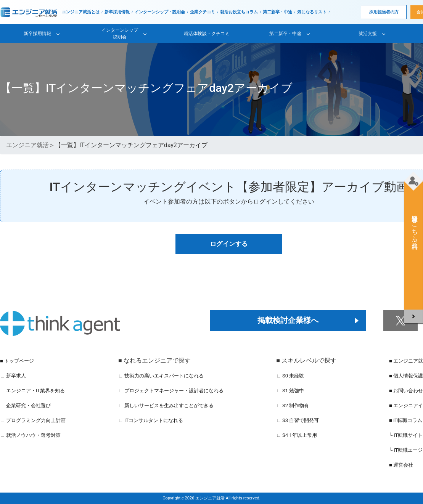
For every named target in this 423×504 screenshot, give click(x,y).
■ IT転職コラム (406, 420)
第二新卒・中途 (277, 12)
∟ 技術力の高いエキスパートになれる (161, 376)
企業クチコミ (203, 12)
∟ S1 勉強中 (290, 391)
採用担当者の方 (384, 12)
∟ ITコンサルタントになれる (151, 420)
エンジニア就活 (27, 145)
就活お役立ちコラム (239, 12)
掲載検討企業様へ (288, 320)
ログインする (229, 244)
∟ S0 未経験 (290, 376)
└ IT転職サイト (406, 435)
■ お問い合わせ (406, 391)
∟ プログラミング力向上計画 (33, 420)
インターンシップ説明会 (120, 34)
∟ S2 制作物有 (293, 405)
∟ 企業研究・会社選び (25, 405)
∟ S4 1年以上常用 (297, 435)
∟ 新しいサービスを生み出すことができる (166, 405)
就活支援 (368, 34)
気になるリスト (312, 12)
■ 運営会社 (401, 465)
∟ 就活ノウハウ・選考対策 (30, 435)
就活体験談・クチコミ (207, 34)
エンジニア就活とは (81, 12)
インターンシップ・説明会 (160, 12)
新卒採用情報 (117, 12)
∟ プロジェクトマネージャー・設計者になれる (171, 391)
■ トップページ (17, 361)
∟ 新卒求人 (13, 376)
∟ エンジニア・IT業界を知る (32, 391)
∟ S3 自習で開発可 (298, 420)
